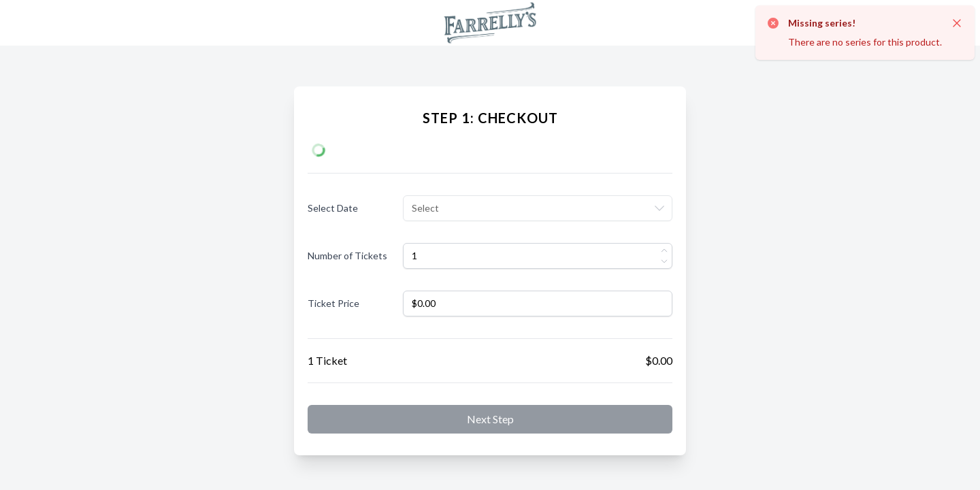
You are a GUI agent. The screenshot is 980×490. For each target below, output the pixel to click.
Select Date (333, 208)
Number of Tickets (347, 256)
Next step (490, 419)
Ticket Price (333, 303)
